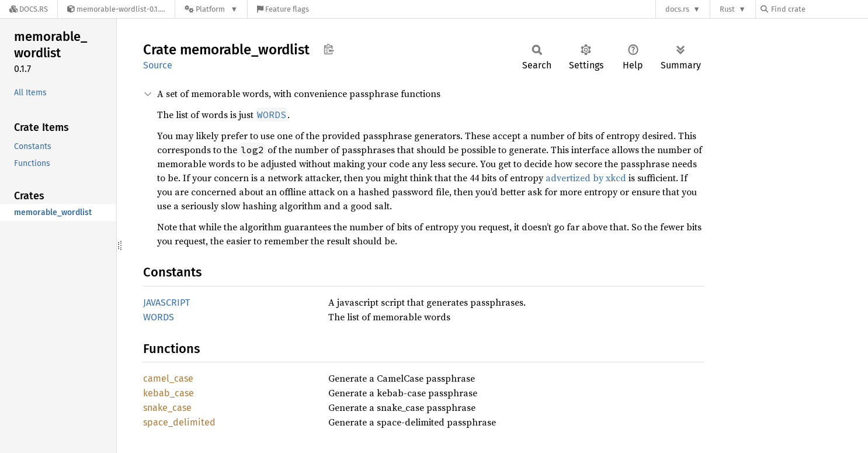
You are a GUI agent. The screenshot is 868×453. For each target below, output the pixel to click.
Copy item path (329, 49)
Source (158, 65)
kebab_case (169, 393)
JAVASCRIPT (166, 302)
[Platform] (211, 9)
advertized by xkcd (586, 178)
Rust (727, 9)
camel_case (168, 378)
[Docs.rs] (29, 9)
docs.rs (677, 9)
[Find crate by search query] (819, 9)
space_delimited (179, 422)
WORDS (159, 317)
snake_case (167, 408)
